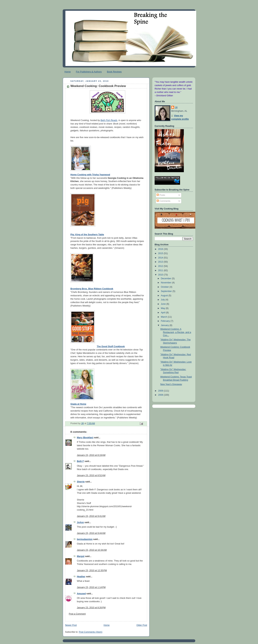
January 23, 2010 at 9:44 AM (91, 533)
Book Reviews (114, 72)
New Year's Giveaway (171, 384)
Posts (161, 195)
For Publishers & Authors (89, 72)
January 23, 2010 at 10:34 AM (92, 550)
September (167, 291)
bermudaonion (85, 539)
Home (68, 72)
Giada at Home (78, 404)
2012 (161, 266)
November (166, 283)
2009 (161, 391)
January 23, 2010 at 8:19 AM (91, 455)
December (166, 279)
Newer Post (71, 625)
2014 (161, 258)
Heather (81, 577)
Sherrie (81, 482)
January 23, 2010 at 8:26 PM (91, 608)
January (165, 325)
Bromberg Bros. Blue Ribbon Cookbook (92, 289)
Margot (81, 556)
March (164, 317)
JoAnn (80, 522)
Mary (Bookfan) (85, 438)
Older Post (142, 625)
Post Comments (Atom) (91, 632)
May (163, 308)
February (166, 321)
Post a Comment (77, 614)
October (165, 287)
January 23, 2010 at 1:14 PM (91, 587)
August (165, 296)
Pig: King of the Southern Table (87, 235)
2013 (161, 262)
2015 (161, 253)
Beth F (80, 461)
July (163, 300)
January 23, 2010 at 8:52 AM (91, 475)
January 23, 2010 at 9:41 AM (91, 516)
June (164, 304)
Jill (176, 107)
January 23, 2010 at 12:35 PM (92, 570)
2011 (161, 270)
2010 (161, 275)
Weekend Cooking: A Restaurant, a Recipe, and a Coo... (176, 332)
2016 (161, 249)
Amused (81, 594)
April (163, 313)
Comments (163, 201)
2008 (161, 395)
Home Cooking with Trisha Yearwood (90, 175)
